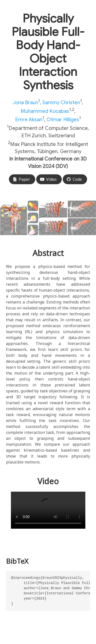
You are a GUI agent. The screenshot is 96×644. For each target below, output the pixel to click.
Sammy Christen (61, 103)
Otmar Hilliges (63, 120)
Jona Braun (26, 103)
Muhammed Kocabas (45, 111)
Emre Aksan (29, 120)
